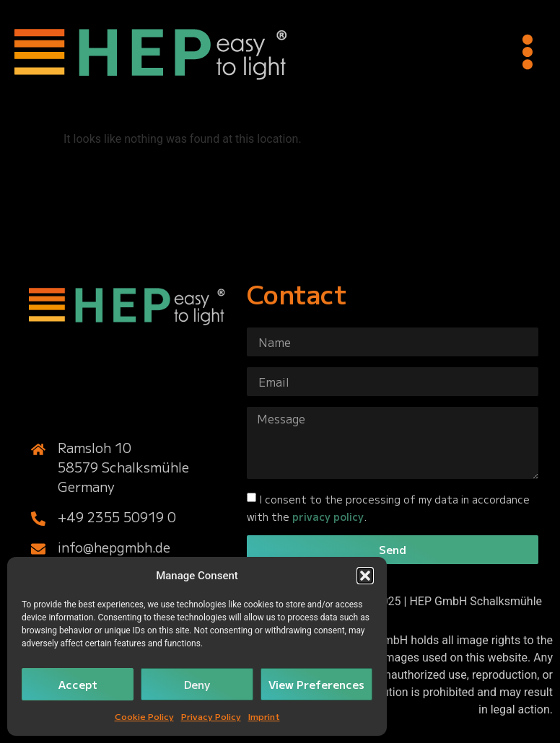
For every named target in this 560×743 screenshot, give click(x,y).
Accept (78, 684)
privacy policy (328, 516)
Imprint (264, 716)
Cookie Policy (144, 716)
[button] (365, 576)
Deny (197, 684)
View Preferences (316, 684)
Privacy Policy (211, 716)
